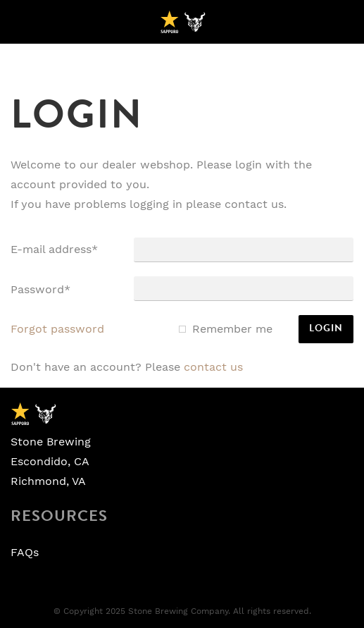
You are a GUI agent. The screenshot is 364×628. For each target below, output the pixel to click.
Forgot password (57, 329)
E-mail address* (54, 250)
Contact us (213, 367)
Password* (40, 290)
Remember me (232, 329)
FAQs (25, 553)
